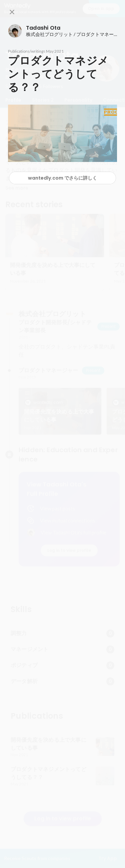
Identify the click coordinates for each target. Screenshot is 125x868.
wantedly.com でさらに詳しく (62, 178)
